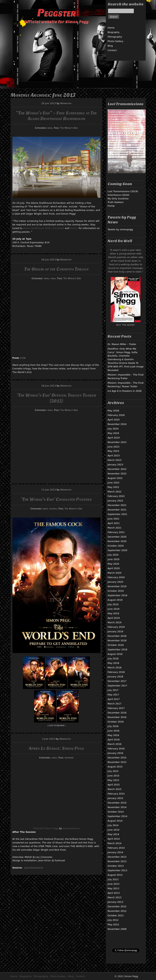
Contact (112, 50)
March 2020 (115, 573)
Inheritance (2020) (119, 195)
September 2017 (117, 686)
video (53, 278)
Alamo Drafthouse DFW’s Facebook (44, 228)
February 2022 (116, 496)
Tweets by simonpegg (120, 229)
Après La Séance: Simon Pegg (56, 748)
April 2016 (114, 740)
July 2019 (113, 604)
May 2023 (113, 451)
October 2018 (116, 645)
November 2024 (117, 424)
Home (111, 28)
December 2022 (117, 469)
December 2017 (117, 681)
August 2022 (115, 478)
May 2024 (113, 433)
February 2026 (116, 415)
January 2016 (116, 753)
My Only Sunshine (118, 199)
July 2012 (113, 920)
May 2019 (113, 613)
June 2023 (114, 447)
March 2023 (115, 460)
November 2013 (117, 861)
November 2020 (117, 541)
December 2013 (117, 857)
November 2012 (117, 911)
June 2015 (114, 776)
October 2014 (116, 812)
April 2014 (114, 839)
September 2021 (117, 514)
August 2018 (115, 654)
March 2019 (115, 622)
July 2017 (113, 690)
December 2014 (117, 803)
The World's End (69, 128)
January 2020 (116, 582)
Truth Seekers (116, 202)
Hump (111, 206)
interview (69, 758)
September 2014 (117, 816)
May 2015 (113, 780)
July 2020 (113, 555)
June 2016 (114, 731)
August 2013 (115, 875)
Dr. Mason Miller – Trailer (122, 344)
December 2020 (117, 537)
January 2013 (116, 902)
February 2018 (116, 672)
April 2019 (114, 618)
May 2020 (113, 564)
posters (53, 509)
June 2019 (114, 609)
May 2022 (113, 487)
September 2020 (117, 550)
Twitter (74, 228)
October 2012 (116, 915)
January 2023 (116, 465)
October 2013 (116, 866)
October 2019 (116, 591)
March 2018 (115, 668)
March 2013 (115, 897)
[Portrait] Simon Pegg (46, 828)
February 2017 (116, 708)
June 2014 (114, 830)
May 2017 (113, 695)
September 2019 (117, 595)
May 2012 (113, 925)
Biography (114, 32)
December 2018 (117, 636)
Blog (110, 46)
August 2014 (115, 821)
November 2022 (117, 474)
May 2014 (113, 834)
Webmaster (66, 103)
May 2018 (113, 663)
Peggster (56, 13)
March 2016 (115, 744)
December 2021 (117, 505)
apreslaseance (71, 828)
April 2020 (114, 568)
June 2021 (114, 519)
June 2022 (114, 483)
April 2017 (114, 699)
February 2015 (116, 794)
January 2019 (116, 631)
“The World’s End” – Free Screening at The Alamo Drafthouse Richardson (56, 116)
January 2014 (116, 852)
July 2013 (113, 879)
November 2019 (117, 586)
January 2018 (116, 677)
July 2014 (113, 825)
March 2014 (115, 843)
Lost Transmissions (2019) (123, 191)
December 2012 (117, 906)
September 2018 (117, 650)
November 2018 (117, 640)
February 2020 (116, 577)
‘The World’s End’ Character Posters (56, 499)
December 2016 (117, 713)
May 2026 (113, 411)
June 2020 (114, 559)
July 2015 (113, 771)
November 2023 (117, 442)
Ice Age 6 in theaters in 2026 (125, 391)
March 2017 (115, 704)
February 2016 (116, 749)
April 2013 (114, 893)
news (50, 128)
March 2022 (115, 492)
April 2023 (114, 456)
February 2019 (116, 627)
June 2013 (114, 884)
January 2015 (116, 798)
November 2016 (117, 717)
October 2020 (116, 546)
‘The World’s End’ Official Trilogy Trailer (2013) (56, 398)
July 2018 (113, 659)
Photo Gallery (116, 41)
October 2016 (116, 722)
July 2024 (113, 429)
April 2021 (114, 523)
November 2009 (117, 929)
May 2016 (113, 735)
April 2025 (114, 420)
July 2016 (113, 726)
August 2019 (115, 600)
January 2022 (116, 501)
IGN (22, 358)
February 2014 (116, 848)
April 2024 (114, 438)
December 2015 (117, 758)
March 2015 (115, 789)
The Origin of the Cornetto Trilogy (56, 269)
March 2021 (115, 528)
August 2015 (115, 767)
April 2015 (114, 785)
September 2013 (117, 870)
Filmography (115, 37)
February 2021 (116, 532)
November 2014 (117, 807)
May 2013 (113, 888)
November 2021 (117, 510)
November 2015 (117, 762)
